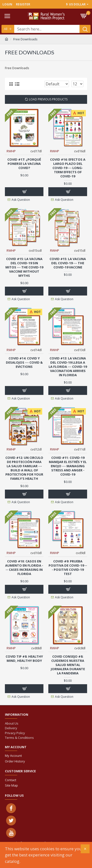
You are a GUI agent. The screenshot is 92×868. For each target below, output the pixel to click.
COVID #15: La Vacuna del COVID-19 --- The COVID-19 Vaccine (68, 263)
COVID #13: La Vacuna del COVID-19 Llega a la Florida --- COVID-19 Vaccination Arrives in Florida (68, 367)
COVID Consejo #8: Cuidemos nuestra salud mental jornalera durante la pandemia (68, 665)
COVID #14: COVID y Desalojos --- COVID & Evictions (24, 363)
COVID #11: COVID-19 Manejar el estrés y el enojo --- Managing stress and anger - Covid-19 (68, 466)
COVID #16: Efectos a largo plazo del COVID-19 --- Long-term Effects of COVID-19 (68, 168)
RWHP (11, 151)
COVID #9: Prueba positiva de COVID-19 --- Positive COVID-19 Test (68, 568)
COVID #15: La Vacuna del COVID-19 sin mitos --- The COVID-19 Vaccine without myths (24, 267)
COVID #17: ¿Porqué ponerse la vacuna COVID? (24, 164)
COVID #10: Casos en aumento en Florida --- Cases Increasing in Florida (24, 568)
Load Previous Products (48, 99)
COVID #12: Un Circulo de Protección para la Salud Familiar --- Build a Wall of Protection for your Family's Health (24, 468)
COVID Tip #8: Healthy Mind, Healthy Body (24, 659)
